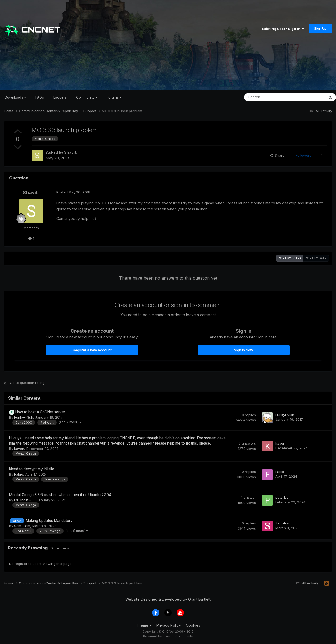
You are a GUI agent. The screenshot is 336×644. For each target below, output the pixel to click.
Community (87, 97)
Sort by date (316, 258)
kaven (19, 449)
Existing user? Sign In (283, 29)
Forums (114, 97)
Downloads (15, 97)
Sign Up (320, 28)
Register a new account (92, 350)
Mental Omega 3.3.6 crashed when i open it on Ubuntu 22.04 (60, 495)
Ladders (60, 97)
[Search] (271, 97)
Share (277, 155)
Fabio (19, 474)
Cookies (193, 625)
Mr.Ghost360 (24, 500)
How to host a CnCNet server (40, 412)
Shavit (70, 152)
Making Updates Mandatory (49, 521)
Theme (144, 625)
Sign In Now (244, 350)
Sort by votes (290, 258)
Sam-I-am (22, 526)
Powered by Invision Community (168, 636)
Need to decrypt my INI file (32, 469)
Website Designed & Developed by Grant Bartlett (168, 599)
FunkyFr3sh (24, 417)
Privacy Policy (169, 625)
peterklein (283, 497)
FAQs (40, 97)
